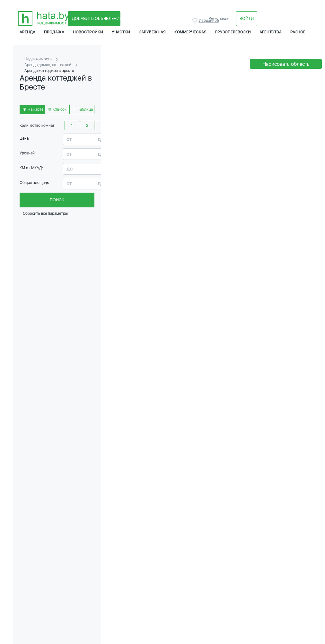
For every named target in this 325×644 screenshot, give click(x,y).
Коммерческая (190, 32)
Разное (298, 32)
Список (57, 109)
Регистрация (219, 18)
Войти (247, 18)
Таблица (83, 109)
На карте (33, 109)
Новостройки (88, 32)
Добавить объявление (96, 18)
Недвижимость (38, 59)
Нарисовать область (286, 64)
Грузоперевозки (233, 32)
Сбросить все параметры (44, 213)
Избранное (196, 21)
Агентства (271, 32)
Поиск (57, 200)
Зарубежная (152, 32)
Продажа (54, 32)
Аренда (27, 32)
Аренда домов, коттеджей (48, 65)
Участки (121, 32)
